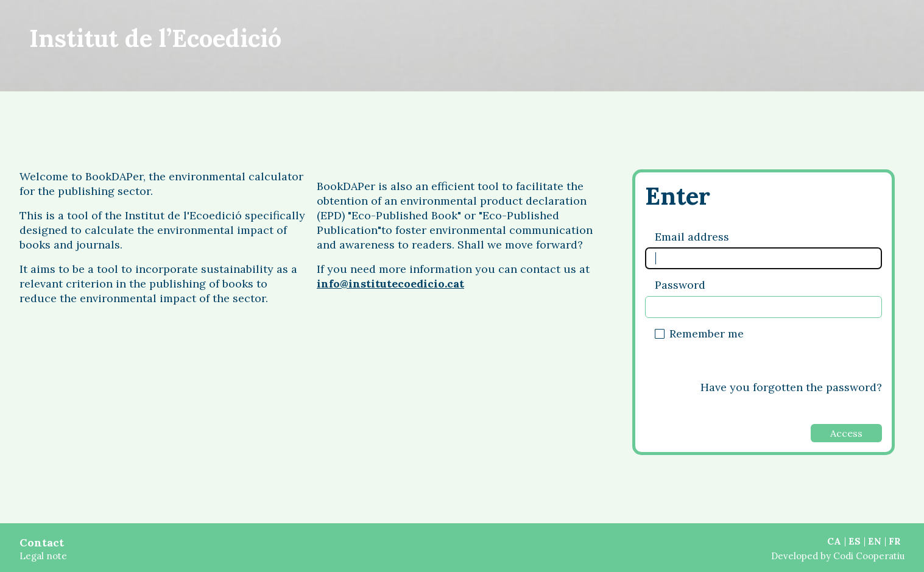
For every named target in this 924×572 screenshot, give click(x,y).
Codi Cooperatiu (869, 556)
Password (680, 285)
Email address (692, 237)
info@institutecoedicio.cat (390, 284)
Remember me (707, 334)
